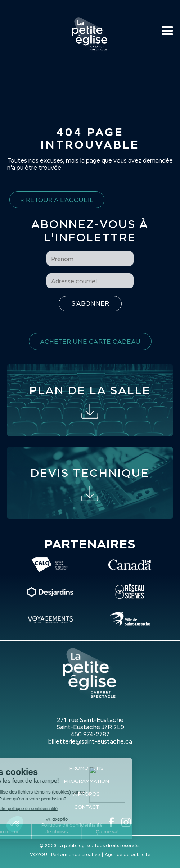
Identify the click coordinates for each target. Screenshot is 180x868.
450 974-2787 (90, 734)
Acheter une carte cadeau (90, 341)
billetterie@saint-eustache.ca (90, 741)
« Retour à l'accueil (57, 200)
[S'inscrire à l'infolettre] (90, 304)
